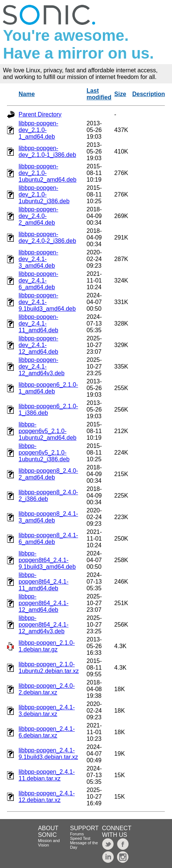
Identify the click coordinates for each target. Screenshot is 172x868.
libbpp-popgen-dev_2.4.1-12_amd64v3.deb (42, 367)
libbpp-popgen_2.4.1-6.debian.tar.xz (47, 732)
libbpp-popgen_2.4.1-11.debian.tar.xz (47, 775)
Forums (77, 834)
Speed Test (80, 838)
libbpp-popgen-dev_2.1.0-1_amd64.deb (38, 130)
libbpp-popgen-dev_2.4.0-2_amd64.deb (38, 216)
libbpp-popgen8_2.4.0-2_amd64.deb (48, 474)
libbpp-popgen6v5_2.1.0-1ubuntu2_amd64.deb (48, 431)
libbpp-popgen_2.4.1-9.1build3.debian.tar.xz (48, 754)
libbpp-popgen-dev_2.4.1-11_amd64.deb (38, 324)
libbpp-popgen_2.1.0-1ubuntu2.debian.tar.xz (49, 668)
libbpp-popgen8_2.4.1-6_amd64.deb (48, 539)
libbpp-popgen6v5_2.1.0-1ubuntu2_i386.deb (44, 453)
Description (149, 94)
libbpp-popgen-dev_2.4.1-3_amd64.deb (38, 259)
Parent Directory (40, 114)
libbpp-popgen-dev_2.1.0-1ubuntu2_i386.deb (44, 194)
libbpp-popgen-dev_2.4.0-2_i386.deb (47, 237)
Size (120, 94)
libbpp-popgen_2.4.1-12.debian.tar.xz (47, 797)
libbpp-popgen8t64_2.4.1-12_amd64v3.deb (43, 625)
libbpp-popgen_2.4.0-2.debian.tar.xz (47, 689)
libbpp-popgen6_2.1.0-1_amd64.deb (48, 388)
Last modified (99, 94)
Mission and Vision (49, 843)
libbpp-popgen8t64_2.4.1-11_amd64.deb (43, 582)
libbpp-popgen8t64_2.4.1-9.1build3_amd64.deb (47, 560)
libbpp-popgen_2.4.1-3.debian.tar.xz (47, 711)
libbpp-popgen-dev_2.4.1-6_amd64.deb (38, 280)
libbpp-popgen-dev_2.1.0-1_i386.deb (47, 151)
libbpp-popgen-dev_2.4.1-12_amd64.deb (38, 345)
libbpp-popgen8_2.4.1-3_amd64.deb (48, 517)
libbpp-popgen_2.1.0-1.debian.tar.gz (47, 646)
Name (27, 94)
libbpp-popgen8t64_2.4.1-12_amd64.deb (43, 603)
